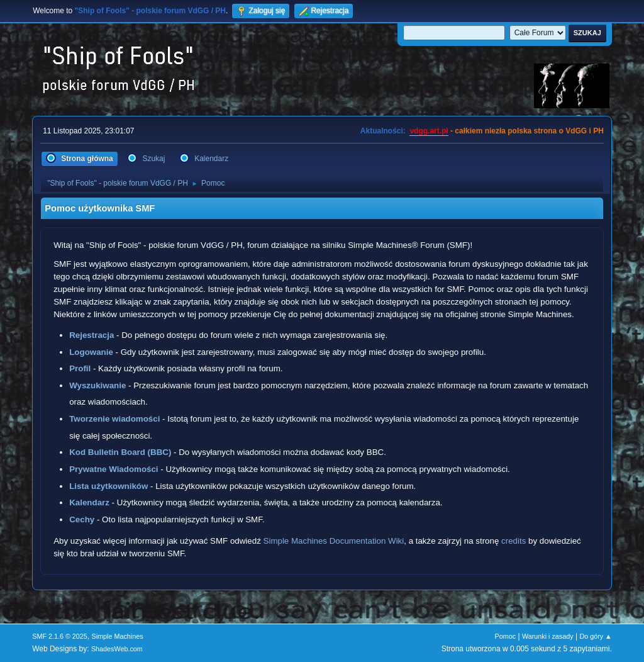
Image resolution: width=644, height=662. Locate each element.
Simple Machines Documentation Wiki (334, 541)
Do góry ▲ (595, 636)
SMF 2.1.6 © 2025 (60, 636)
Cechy (82, 519)
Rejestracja (92, 335)
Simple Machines (118, 636)
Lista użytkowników (108, 486)
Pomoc (506, 636)
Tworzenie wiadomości (114, 419)
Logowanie (91, 352)
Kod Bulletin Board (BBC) (120, 452)
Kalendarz (89, 502)
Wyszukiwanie (97, 385)
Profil (80, 368)
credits (514, 541)
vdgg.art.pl (429, 131)
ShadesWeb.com (117, 649)
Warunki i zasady (548, 636)
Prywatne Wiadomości (114, 469)
